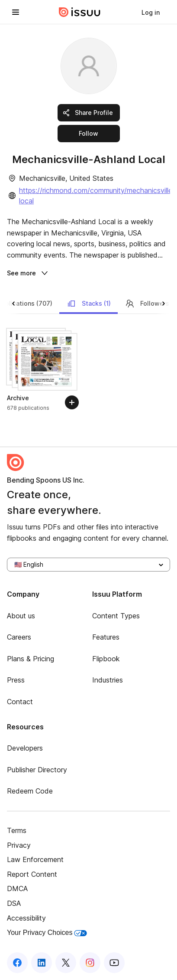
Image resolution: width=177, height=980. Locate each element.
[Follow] (72, 402)
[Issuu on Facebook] (17, 963)
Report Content (32, 874)
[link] (151, 12)
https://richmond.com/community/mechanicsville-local (97, 196)
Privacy (19, 845)
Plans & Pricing (31, 659)
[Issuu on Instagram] (90, 963)
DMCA (17, 889)
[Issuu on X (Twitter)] (66, 963)
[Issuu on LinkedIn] (42, 963)
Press (16, 680)
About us (21, 616)
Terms (17, 830)
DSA (14, 903)
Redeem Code (30, 791)
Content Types (116, 616)
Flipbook (106, 659)
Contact (20, 702)
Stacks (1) (88, 304)
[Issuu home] (80, 12)
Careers (19, 637)
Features (106, 637)
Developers (25, 748)
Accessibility (26, 918)
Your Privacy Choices (47, 933)
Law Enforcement (35, 859)
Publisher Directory (37, 770)
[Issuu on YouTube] (114, 963)
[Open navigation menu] (16, 12)
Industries (108, 680)
